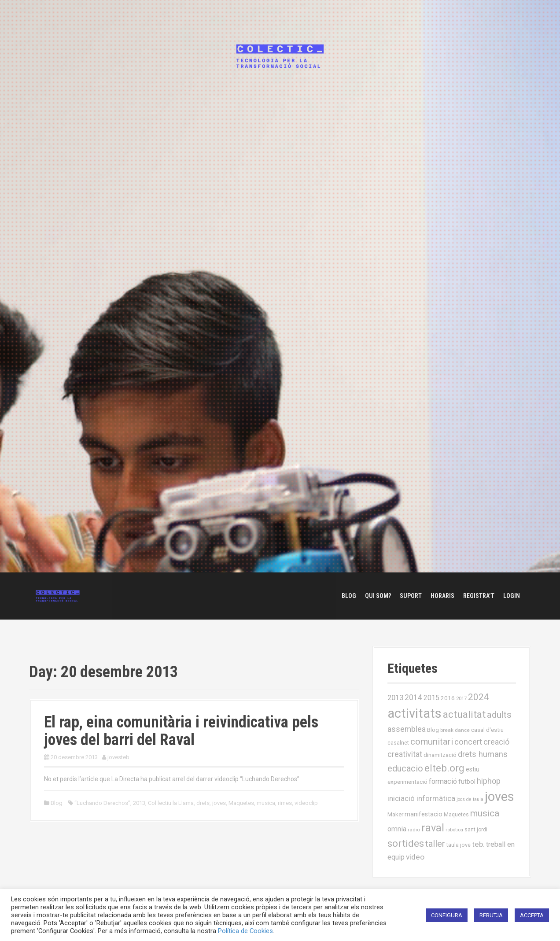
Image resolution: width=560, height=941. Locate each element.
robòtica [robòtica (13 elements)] (454, 830)
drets (203, 803)
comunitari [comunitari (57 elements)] (432, 742)
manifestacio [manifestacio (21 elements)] (424, 814)
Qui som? (378, 596)
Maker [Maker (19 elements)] (395, 814)
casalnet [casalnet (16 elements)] (398, 743)
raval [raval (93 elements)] (433, 828)
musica (266, 803)
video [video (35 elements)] (415, 857)
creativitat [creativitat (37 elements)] (405, 754)
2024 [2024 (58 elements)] (479, 697)
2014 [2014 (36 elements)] (413, 697)
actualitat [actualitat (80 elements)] (464, 714)
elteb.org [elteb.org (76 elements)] (444, 768)
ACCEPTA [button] (532, 915)
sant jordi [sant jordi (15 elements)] (476, 830)
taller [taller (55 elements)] (435, 844)
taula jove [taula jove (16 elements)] (459, 845)
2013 (139, 803)
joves (219, 803)
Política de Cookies (245, 931)
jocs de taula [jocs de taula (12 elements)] (470, 799)
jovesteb (118, 757)
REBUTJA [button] (491, 915)
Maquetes (241, 803)
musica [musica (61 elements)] (485, 813)
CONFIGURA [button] (447, 915)
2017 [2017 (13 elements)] (461, 699)
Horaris (442, 596)
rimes (285, 803)
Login (512, 596)
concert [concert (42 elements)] (468, 742)
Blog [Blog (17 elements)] (433, 730)
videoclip (306, 803)
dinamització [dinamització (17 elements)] (440, 755)
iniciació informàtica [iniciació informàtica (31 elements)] (421, 799)
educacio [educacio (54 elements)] (405, 768)
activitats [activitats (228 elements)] (414, 713)
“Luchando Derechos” (102, 803)
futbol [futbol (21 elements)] (467, 782)
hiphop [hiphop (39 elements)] (489, 781)
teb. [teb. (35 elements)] (478, 844)
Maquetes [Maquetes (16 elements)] (456, 814)
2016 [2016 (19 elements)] (448, 698)
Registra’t (479, 596)
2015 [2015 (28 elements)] (431, 698)
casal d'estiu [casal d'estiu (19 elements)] (487, 730)
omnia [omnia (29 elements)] (397, 829)
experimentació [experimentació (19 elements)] (407, 782)
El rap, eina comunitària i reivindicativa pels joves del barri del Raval (181, 731)
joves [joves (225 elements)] (499, 797)
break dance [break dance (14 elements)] (455, 730)
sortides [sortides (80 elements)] (406, 843)
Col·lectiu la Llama (171, 803)
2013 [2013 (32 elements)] (395, 697)
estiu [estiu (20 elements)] (473, 769)
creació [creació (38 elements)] (496, 742)
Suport (411, 596)
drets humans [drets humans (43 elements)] (483, 754)
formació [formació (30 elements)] (443, 781)
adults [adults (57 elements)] (499, 715)
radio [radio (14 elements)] (414, 830)
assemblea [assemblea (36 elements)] (407, 729)
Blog (349, 596)
